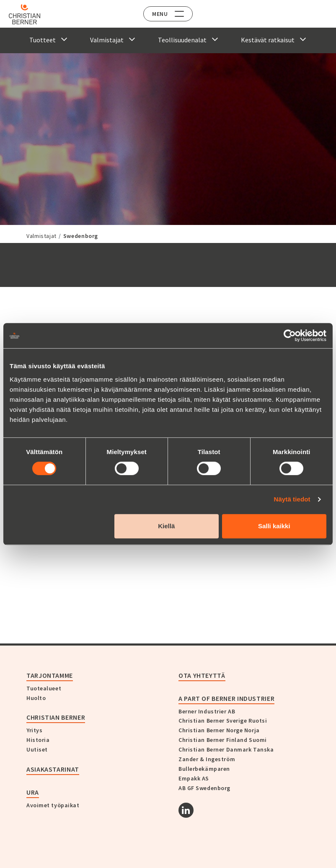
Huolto (36, 698)
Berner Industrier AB (207, 711)
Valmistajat (41, 236)
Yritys (34, 730)
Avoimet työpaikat (53, 805)
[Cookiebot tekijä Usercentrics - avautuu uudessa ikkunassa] (290, 336)
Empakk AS (194, 778)
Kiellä (166, 526)
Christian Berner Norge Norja (219, 730)
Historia (38, 740)
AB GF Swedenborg (204, 788)
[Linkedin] (186, 810)
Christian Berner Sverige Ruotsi (223, 721)
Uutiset (37, 749)
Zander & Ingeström (207, 759)
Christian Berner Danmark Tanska (226, 749)
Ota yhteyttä (202, 675)
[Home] (30, 14)
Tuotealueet (44, 688)
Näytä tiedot (292, 499)
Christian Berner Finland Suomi (223, 740)
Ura (33, 792)
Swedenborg (81, 236)
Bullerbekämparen (204, 769)
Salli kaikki (274, 526)
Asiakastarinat (53, 769)
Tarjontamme (50, 675)
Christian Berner (56, 717)
